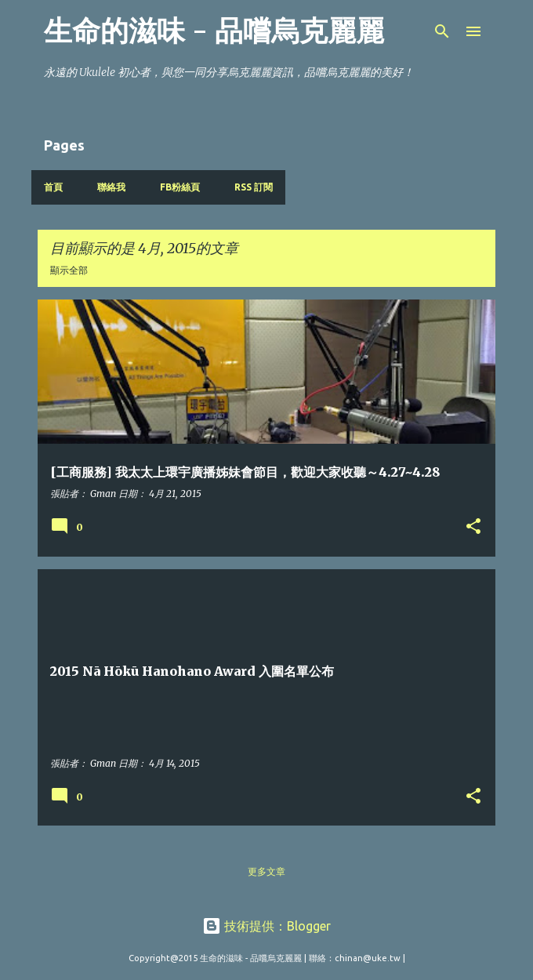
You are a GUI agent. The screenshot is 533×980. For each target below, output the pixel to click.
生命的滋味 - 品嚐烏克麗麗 (214, 31)
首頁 (53, 187)
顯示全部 (69, 270)
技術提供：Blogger (266, 926)
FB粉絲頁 (180, 187)
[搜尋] (442, 31)
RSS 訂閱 (254, 187)
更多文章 (266, 871)
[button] (473, 527)
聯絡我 (111, 187)
